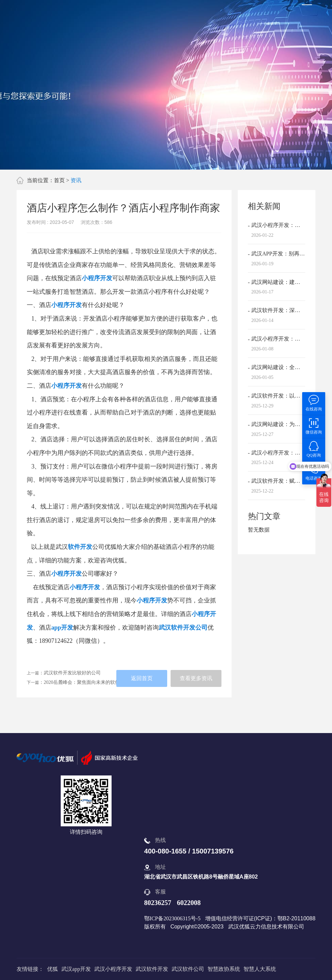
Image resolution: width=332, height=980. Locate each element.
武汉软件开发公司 (183, 628)
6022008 (189, 903)
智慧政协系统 (224, 969)
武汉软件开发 (152, 969)
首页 (59, 180)
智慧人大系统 (260, 969)
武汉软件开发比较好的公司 (72, 673)
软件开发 (80, 547)
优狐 (53, 969)
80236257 (158, 903)
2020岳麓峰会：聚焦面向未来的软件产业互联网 (94, 682)
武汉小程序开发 (113, 969)
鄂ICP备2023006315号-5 (172, 918)
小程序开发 (97, 278)
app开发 (62, 628)
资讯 (76, 180)
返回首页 (142, 678)
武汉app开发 (76, 969)
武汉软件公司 (188, 969)
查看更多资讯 (196, 678)
